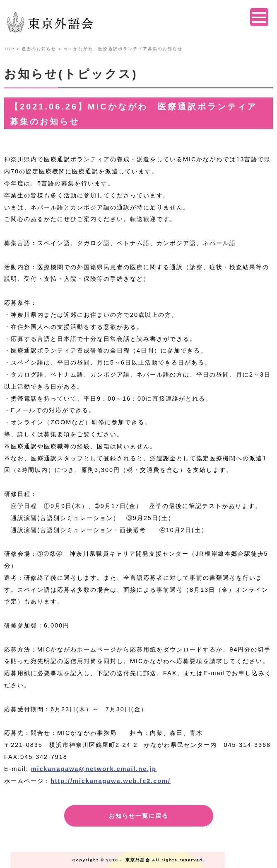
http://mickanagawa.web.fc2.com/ (111, 781)
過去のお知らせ (39, 49)
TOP (9, 49)
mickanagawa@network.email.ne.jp (94, 769)
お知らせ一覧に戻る (139, 816)
